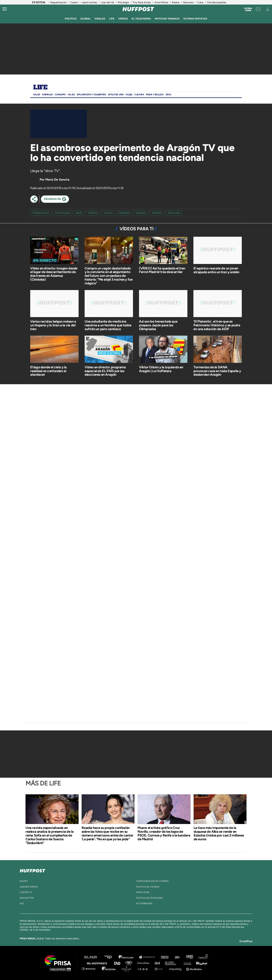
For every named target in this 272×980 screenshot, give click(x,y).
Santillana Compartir (149, 957)
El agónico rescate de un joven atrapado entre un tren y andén (216, 270)
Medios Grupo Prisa (59, 969)
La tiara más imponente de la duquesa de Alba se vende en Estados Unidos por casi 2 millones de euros (219, 833)
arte (79, 213)
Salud (37, 95)
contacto (26, 892)
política (71, 19)
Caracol (203, 957)
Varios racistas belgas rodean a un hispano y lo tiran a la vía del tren (53, 325)
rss (22, 903)
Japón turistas (89, 2)
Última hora (248, 9)
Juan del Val (107, 2)
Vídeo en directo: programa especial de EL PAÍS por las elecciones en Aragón (105, 371)
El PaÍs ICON (144, 969)
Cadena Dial (158, 963)
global (86, 19)
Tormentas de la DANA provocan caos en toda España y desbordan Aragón (217, 371)
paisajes (174, 213)
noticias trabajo (167, 19)
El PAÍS (93, 957)
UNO (119, 963)
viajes (108, 213)
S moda (160, 969)
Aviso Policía (161, 2)
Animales (47, 95)
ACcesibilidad (144, 903)
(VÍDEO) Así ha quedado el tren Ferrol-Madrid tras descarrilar (162, 270)
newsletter (27, 898)
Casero (74, 2)
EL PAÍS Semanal (172, 963)
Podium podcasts (128, 969)
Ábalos (176, 2)
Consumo (60, 95)
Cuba (200, 2)
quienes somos (29, 887)
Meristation (195, 969)
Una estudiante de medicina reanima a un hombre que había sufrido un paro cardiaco (108, 325)
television (62, 213)
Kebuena (200, 963)
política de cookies (148, 887)
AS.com (177, 957)
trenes (157, 213)
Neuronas (188, 2)
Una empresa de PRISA (59, 960)
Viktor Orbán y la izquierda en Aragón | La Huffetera (161, 369)
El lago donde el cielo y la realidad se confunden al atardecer (48, 371)
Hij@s (129, 95)
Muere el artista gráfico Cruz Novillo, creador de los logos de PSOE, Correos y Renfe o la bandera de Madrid (164, 833)
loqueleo (176, 969)
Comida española (217, 2)
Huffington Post (98, 963)
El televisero (141, 19)
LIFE (112, 19)
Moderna (109, 969)
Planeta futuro (186, 963)
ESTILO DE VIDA (116, 95)
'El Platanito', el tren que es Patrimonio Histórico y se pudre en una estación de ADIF (217, 325)
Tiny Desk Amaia (142, 2)
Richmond (90, 969)
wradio (130, 963)
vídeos (123, 19)
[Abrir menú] (5, 9)
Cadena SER (165, 957)
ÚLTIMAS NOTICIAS (195, 19)
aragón (124, 213)
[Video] (59, 124)
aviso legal (143, 892)
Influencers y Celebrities (92, 95)
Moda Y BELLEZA (155, 95)
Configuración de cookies (152, 881)
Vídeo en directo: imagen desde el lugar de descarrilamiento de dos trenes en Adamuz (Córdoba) (54, 274)
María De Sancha (57, 180)
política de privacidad (149, 898)
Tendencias (41, 213)
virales (100, 19)
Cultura (139, 95)
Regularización (59, 2)
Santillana (129, 957)
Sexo (168, 95)
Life (40, 88)
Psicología (123, 2)
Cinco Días (144, 963)
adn (189, 957)
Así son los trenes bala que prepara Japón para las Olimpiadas (158, 325)
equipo (24, 881)
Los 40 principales (111, 957)
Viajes (71, 95)
